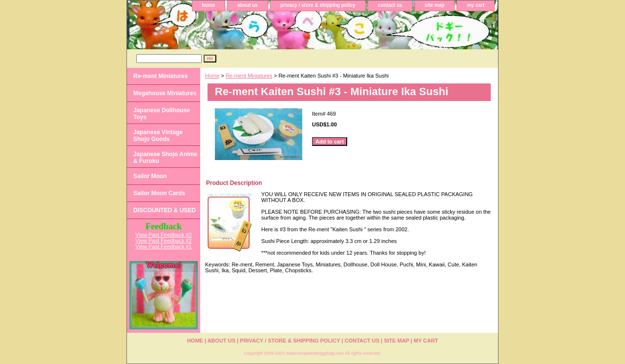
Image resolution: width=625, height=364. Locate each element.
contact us (390, 5)
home (209, 5)
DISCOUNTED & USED (165, 210)
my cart (476, 5)
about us (248, 5)
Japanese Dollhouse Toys (162, 114)
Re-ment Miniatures (249, 76)
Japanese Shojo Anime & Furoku (165, 158)
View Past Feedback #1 (163, 246)
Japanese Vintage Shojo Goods (158, 136)
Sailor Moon (150, 176)
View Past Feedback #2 (163, 241)
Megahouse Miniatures (165, 93)
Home (212, 76)
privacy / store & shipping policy (318, 5)
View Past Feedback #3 (163, 235)
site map (435, 5)
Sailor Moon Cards (159, 193)
